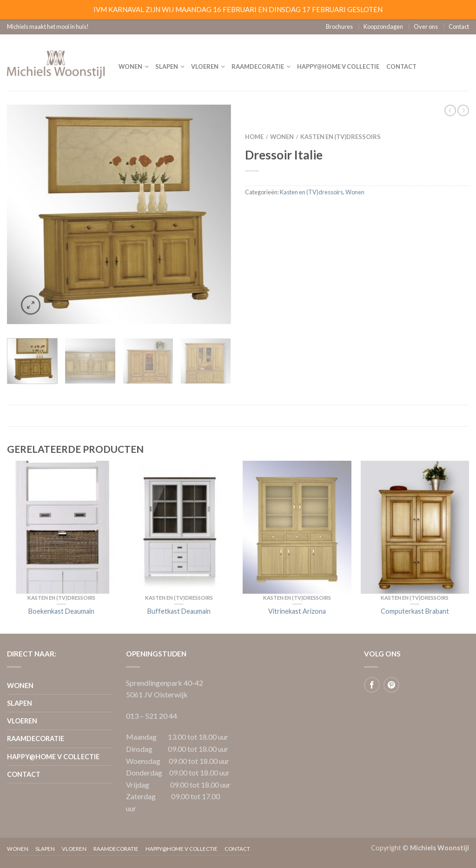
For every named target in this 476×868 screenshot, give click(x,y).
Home (254, 137)
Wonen (130, 66)
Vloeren (205, 66)
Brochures (339, 27)
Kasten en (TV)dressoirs (340, 137)
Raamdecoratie (258, 66)
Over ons (426, 27)
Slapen (167, 66)
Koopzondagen (383, 27)
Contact (459, 27)
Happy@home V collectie (338, 66)
